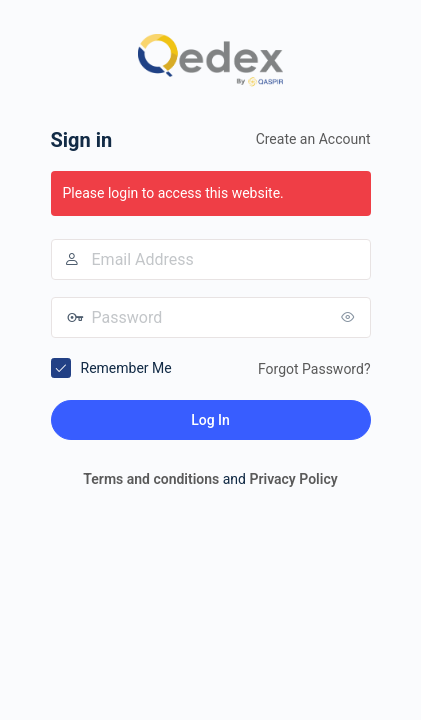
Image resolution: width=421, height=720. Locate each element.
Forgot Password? (314, 369)
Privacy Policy (293, 479)
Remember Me (126, 368)
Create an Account (313, 139)
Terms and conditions (151, 479)
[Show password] (351, 317)
